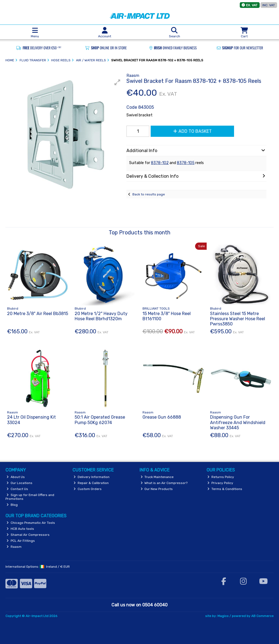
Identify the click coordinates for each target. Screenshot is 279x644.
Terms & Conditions (225, 489)
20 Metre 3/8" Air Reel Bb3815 (38, 314)
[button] (117, 82)
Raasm (14, 547)
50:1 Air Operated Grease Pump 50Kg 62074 (100, 420)
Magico (223, 616)
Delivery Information (92, 477)
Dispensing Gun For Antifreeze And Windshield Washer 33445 (238, 422)
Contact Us (17, 489)
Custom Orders (88, 489)
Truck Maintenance (157, 477)
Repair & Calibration (91, 483)
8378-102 (160, 163)
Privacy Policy (220, 483)
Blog (12, 505)
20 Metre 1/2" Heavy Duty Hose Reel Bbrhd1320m (101, 316)
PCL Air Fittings (21, 541)
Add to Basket (192, 131)
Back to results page (149, 194)
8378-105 (186, 163)
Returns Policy (221, 477)
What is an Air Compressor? (164, 483)
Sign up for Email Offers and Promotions (30, 497)
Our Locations (19, 483)
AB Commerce (262, 616)
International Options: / (38, 567)
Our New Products (157, 489)
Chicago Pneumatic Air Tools (31, 523)
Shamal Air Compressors (28, 535)
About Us (16, 477)
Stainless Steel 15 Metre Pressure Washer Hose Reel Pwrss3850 (238, 319)
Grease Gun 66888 (162, 417)
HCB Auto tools (20, 529)
